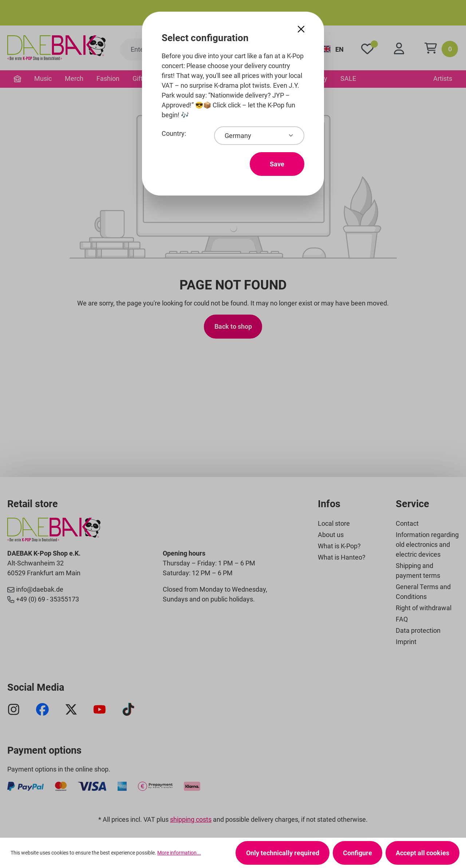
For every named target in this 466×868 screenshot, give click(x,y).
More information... (179, 853)
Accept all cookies (422, 853)
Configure (358, 853)
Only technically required (283, 853)
